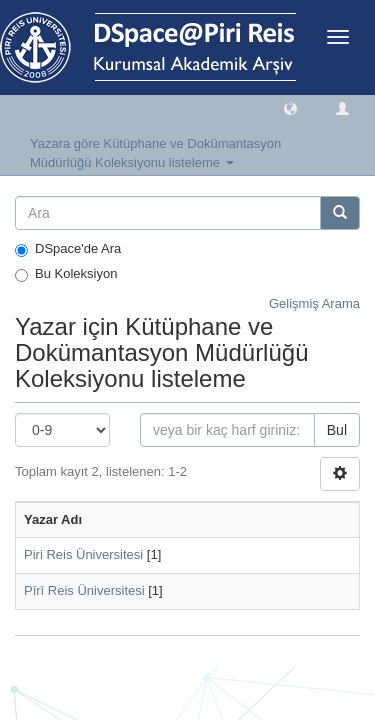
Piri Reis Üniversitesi (83, 554)
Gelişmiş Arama (314, 303)
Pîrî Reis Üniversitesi (84, 590)
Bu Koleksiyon (66, 274)
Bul (337, 430)
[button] (290, 107)
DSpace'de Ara (68, 249)
